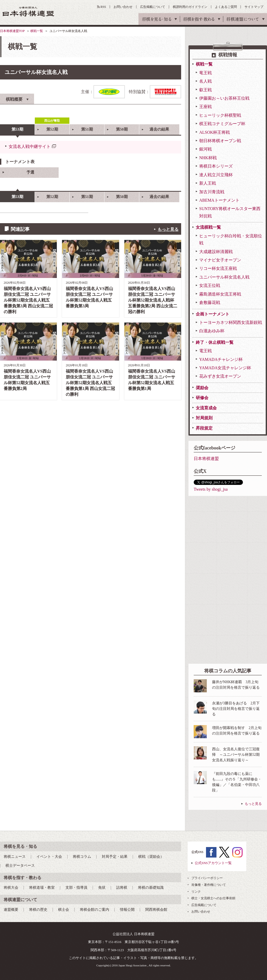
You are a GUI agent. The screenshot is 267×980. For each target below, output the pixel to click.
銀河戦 (205, 149)
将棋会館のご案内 (94, 910)
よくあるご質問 (226, 7)
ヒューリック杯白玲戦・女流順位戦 (231, 239)
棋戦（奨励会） (151, 857)
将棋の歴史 (38, 910)
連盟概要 (11, 910)
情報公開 (127, 910)
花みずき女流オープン (220, 376)
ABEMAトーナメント (219, 200)
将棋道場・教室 (42, 888)
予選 (30, 172)
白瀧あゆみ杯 (212, 331)
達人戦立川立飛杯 (216, 175)
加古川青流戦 (212, 192)
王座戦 (205, 107)
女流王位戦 (210, 285)
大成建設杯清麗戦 (216, 252)
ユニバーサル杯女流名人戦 (224, 277)
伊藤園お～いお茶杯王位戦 (224, 98)
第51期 (87, 129)
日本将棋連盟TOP (12, 31)
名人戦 (205, 81)
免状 (102, 888)
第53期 (17, 129)
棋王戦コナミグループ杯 (222, 124)
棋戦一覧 (37, 31)
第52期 (52, 129)
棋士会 (64, 910)
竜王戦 (205, 73)
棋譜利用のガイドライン (190, 7)
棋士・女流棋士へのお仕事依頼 (213, 898)
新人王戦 (208, 183)
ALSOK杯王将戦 (215, 132)
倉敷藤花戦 (210, 302)
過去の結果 (159, 129)
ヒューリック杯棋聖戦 (220, 115)
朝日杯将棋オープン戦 (220, 141)
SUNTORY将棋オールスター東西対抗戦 (230, 212)
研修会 (202, 398)
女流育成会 (206, 408)
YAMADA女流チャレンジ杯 (225, 368)
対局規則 (204, 418)
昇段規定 (204, 428)
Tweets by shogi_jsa (211, 489)
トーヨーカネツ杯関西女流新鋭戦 (231, 322)
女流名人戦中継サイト (30, 146)
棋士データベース (20, 866)
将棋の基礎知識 (151, 888)
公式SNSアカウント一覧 (213, 863)
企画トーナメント (213, 314)
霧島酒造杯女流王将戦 (220, 294)
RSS (103, 7)
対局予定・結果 (115, 857)
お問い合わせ (123, 7)
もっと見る (168, 229)
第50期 (122, 129)
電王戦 (205, 351)
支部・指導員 (76, 888)
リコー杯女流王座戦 (218, 268)
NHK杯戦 (208, 158)
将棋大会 (11, 888)
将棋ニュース (15, 857)
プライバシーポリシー (207, 878)
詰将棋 (122, 888)
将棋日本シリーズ (216, 166)
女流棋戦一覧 (208, 227)
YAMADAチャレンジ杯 (221, 359)
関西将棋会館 (156, 910)
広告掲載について (153, 7)
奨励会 (202, 388)
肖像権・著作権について (209, 885)
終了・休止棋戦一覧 (215, 342)
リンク (196, 892)
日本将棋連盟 (206, 459)
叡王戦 (205, 90)
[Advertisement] (211, 580)
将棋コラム (82, 857)
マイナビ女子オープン (220, 260)
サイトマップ (254, 7)
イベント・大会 (49, 857)
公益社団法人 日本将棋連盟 (29, 11)
